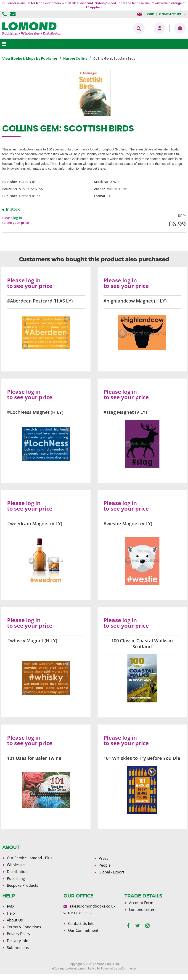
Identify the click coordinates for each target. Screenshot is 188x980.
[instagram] (147, 926)
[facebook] (128, 926)
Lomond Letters (143, 910)
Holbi (96, 968)
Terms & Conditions (24, 927)
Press (103, 858)
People (105, 865)
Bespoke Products (23, 885)
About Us (15, 920)
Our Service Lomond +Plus (30, 858)
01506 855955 (5, 14)
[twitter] (138, 926)
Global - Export (111, 872)
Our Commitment (83, 930)
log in (18, 218)
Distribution (17, 872)
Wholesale (16, 865)
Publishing (16, 878)
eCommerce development (70, 968)
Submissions (18, 948)
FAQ (10, 906)
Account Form (141, 903)
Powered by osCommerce (118, 968)
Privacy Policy (19, 934)
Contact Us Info (81, 924)
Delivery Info (18, 941)
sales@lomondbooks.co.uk (92, 906)
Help (11, 913)
